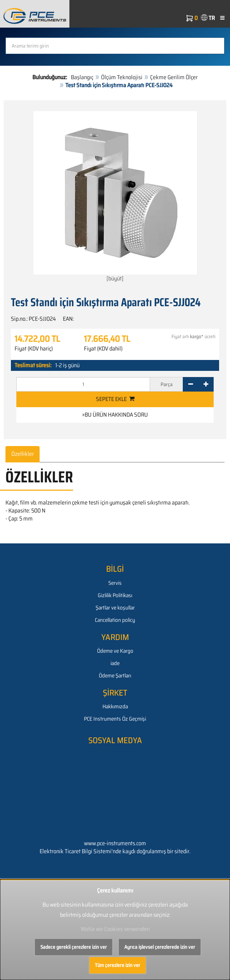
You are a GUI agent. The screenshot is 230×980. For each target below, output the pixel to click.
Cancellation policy (115, 620)
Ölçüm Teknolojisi (122, 77)
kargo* (197, 337)
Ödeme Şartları (115, 676)
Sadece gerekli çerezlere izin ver (74, 947)
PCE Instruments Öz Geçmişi (115, 719)
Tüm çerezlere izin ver (118, 965)
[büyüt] (115, 197)
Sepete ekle (115, 399)
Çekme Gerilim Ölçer (174, 77)
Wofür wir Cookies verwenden (115, 929)
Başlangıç (82, 77)
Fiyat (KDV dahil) (103, 349)
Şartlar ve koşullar (115, 608)
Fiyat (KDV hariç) (34, 349)
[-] (191, 384)
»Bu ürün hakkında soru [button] (115, 415)
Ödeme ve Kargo (115, 651)
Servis (115, 583)
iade (115, 663)
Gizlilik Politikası (115, 595)
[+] (206, 384)
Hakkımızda (115, 706)
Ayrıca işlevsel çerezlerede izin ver (160, 947)
